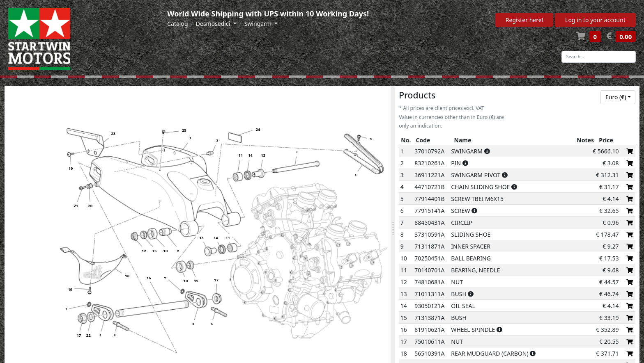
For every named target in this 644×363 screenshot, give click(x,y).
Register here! (524, 20)
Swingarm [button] (259, 24)
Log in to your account (595, 20)
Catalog (177, 24)
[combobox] (618, 97)
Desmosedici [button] (214, 24)
